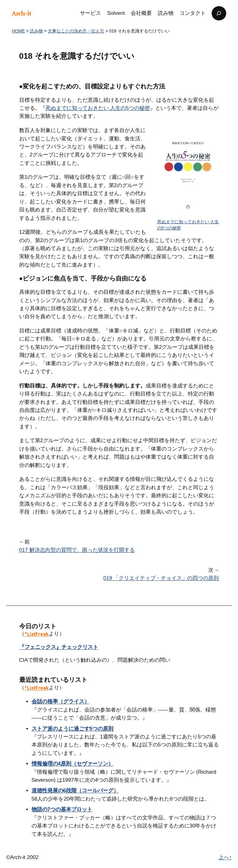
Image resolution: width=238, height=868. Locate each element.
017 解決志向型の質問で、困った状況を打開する (77, 550)
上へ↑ (225, 857)
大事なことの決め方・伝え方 (76, 31)
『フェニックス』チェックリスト (59, 647)
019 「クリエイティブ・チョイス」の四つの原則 (161, 578)
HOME (18, 31)
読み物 (36, 31)
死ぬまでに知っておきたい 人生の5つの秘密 (98, 108)
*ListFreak (37, 634)
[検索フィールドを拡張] (219, 13)
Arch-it (22, 13)
